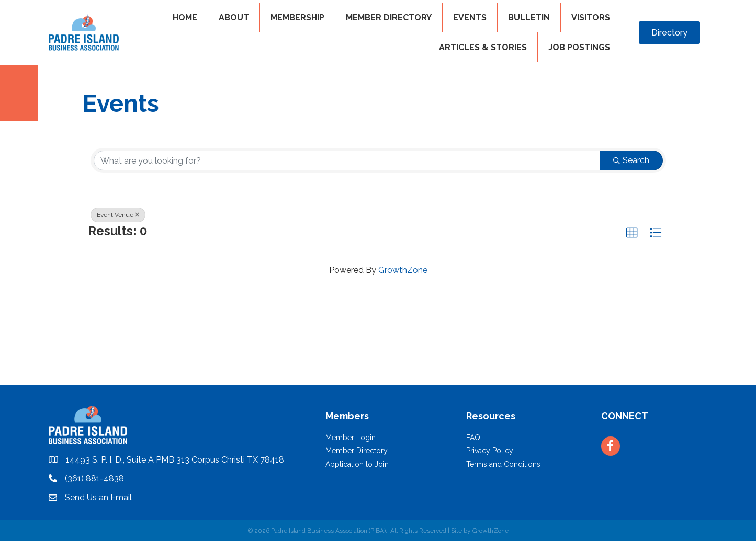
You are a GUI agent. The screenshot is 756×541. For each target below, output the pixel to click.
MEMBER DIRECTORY (389, 18)
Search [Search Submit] (631, 160)
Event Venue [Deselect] (118, 215)
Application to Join (357, 464)
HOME (185, 18)
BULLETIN (529, 18)
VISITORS (591, 18)
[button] (632, 233)
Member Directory (357, 451)
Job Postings (579, 47)
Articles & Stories (483, 47)
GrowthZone (403, 270)
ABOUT (234, 18)
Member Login (351, 438)
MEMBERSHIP (297, 18)
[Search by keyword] (347, 160)
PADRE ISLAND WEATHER (378, 346)
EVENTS (470, 18)
